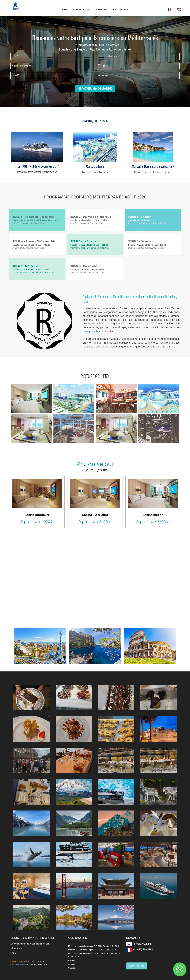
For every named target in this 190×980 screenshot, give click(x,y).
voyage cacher (92, 331)
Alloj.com (22, 964)
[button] (180, 969)
